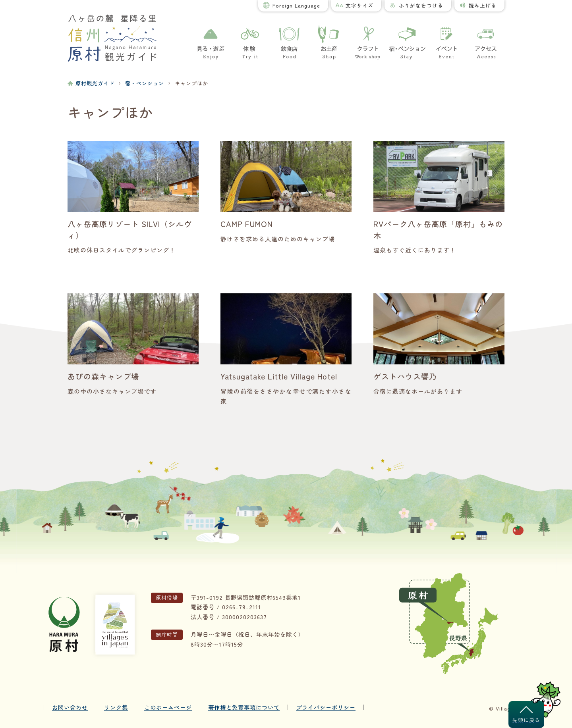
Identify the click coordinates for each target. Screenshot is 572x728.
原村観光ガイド (95, 83)
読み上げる (483, 5)
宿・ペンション (145, 83)
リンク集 (116, 707)
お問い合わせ (70, 707)
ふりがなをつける (421, 5)
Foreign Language (296, 5)
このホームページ (168, 707)
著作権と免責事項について (244, 707)
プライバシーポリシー (326, 707)
